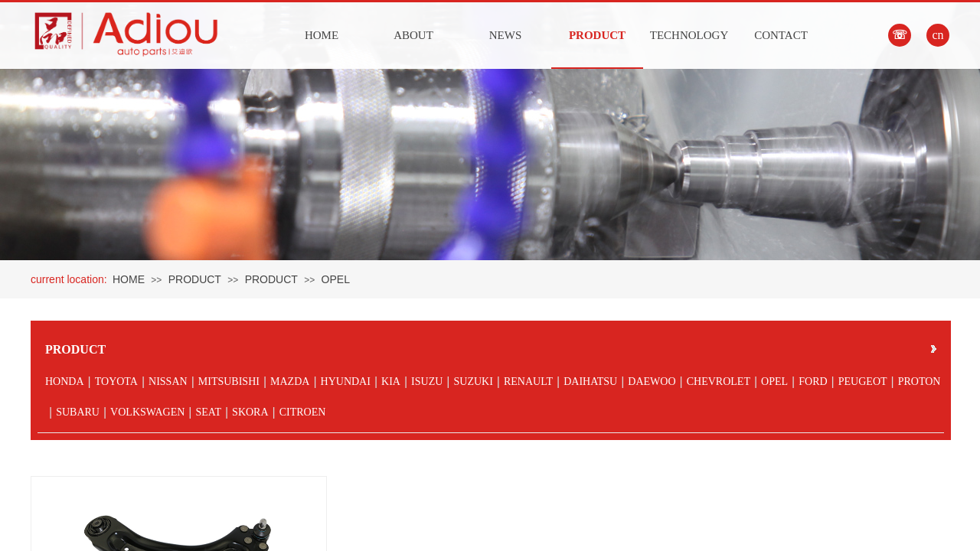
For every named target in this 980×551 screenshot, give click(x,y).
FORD (813, 381)
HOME (322, 35)
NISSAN (168, 381)
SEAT (208, 412)
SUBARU (78, 412)
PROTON (920, 381)
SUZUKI (473, 381)
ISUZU (427, 381)
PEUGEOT (863, 381)
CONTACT (781, 35)
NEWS (506, 35)
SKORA (250, 412)
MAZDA (290, 381)
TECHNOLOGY (689, 35)
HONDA (65, 381)
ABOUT (413, 35)
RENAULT (528, 381)
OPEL (336, 279)
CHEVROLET (719, 381)
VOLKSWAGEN (147, 412)
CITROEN (303, 412)
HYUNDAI (346, 381)
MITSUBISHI (229, 381)
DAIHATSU (590, 381)
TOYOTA (116, 381)
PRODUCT (597, 35)
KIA (391, 381)
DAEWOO (652, 381)
